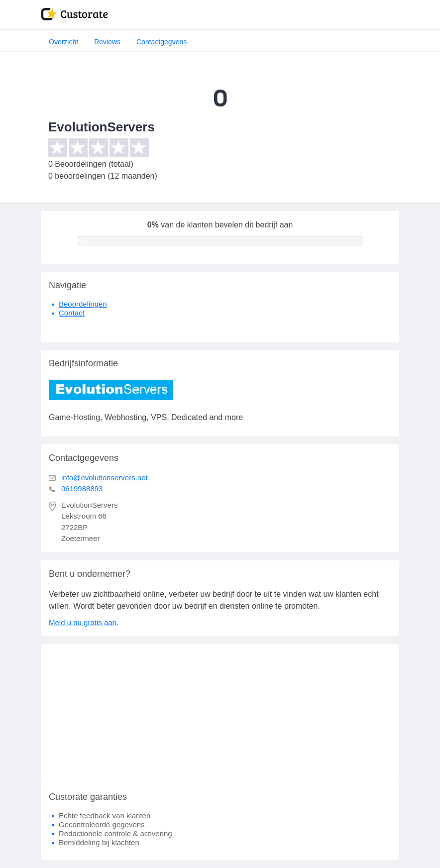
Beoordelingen (83, 304)
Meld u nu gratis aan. (84, 622)
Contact (72, 313)
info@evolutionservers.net (105, 478)
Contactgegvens (162, 42)
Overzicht (63, 42)
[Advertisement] (220, 714)
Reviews (107, 42)
